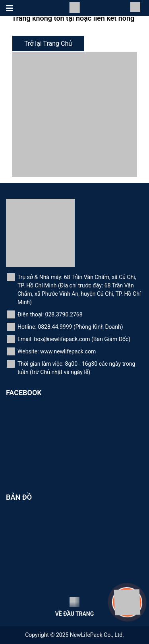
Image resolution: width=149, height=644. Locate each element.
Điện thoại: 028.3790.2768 (50, 314)
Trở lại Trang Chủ (48, 44)
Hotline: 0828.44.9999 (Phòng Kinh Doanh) (70, 327)
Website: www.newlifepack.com (57, 351)
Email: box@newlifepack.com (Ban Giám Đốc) (74, 339)
